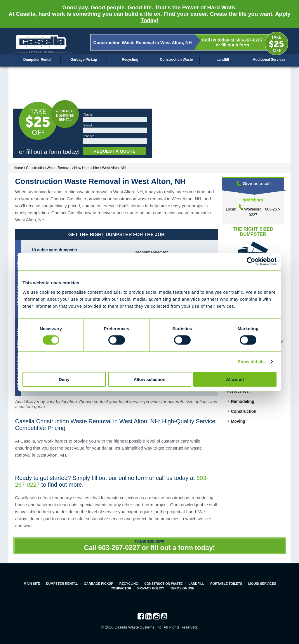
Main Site (32, 584)
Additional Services (269, 60)
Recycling (130, 60)
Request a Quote (114, 151)
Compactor (121, 588)
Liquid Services (262, 584)
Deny (64, 379)
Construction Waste (177, 60)
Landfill (223, 60)
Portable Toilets (226, 584)
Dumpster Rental (37, 60)
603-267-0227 (249, 40)
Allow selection (149, 379)
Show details (251, 362)
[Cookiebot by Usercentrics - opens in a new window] (251, 262)
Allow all (235, 379)
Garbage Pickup (84, 60)
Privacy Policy (151, 588)
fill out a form (235, 45)
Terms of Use (182, 588)
